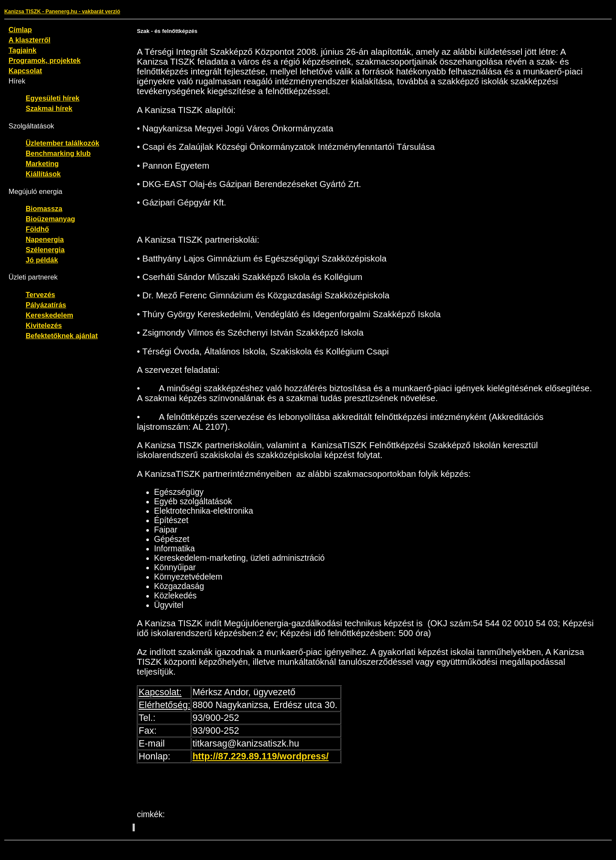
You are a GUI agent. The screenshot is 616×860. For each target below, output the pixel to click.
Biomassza (44, 208)
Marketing (42, 164)
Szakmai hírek (49, 108)
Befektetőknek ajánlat (62, 336)
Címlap (20, 30)
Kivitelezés (44, 325)
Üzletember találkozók (62, 143)
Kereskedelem (49, 315)
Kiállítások (43, 174)
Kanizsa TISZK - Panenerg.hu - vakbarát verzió (62, 12)
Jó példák (42, 260)
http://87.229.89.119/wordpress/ (261, 756)
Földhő (37, 229)
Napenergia (45, 239)
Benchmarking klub (58, 153)
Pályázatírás (46, 305)
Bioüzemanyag (50, 219)
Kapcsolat (25, 71)
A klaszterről (30, 40)
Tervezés (40, 295)
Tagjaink (22, 50)
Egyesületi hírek (53, 98)
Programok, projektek (44, 60)
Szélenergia (45, 250)
